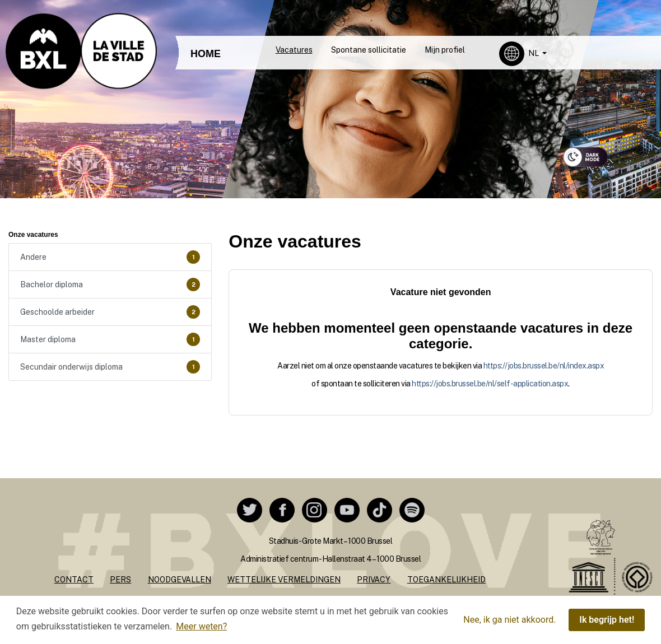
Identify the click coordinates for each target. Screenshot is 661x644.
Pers (120, 580)
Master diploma (110, 339)
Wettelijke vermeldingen (284, 580)
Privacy (374, 580)
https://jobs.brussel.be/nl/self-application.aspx (490, 384)
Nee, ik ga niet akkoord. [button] (509, 620)
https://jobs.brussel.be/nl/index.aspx (544, 366)
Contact (74, 580)
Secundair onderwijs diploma (110, 367)
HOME (206, 54)
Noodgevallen (180, 580)
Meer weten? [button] (201, 626)
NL (534, 53)
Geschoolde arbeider (110, 312)
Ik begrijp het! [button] (607, 620)
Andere (110, 257)
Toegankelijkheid (446, 580)
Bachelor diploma (110, 284)
